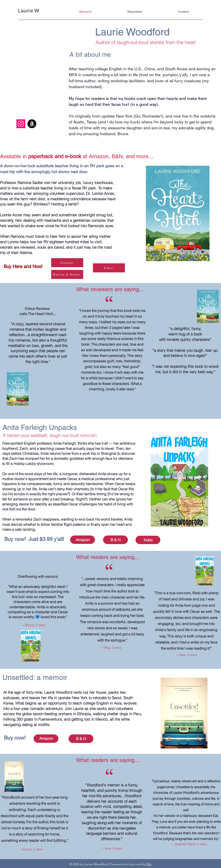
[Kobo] (109, 268)
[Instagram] (21, 124)
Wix (149, 864)
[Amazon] (32, 124)
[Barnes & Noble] (67, 274)
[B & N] (115, 540)
